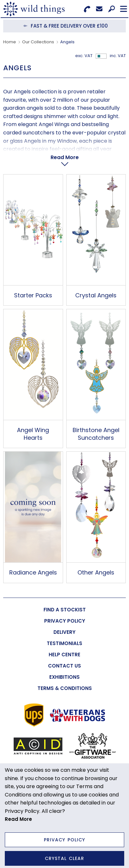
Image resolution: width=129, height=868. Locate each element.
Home (10, 42)
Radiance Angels (33, 572)
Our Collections (38, 42)
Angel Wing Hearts (33, 434)
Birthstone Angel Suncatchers (96, 434)
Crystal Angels (96, 295)
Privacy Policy (64, 840)
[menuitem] (64, 610)
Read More (65, 157)
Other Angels (96, 572)
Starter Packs (33, 295)
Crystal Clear (64, 858)
